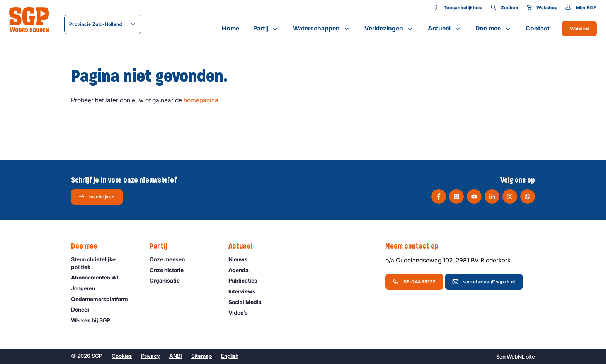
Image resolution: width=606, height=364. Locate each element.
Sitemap (202, 356)
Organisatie (168, 280)
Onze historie (170, 270)
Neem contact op (416, 246)
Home (231, 28)
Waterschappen (322, 29)
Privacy (151, 356)
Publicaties (246, 280)
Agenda (242, 270)
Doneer (84, 309)
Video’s (242, 312)
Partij (266, 29)
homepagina (201, 100)
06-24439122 (414, 282)
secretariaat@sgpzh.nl (483, 282)
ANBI (176, 356)
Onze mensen (171, 259)
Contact (538, 28)
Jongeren (87, 288)
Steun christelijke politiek (104, 263)
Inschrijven (96, 197)
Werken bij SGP (94, 320)
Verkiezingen (389, 29)
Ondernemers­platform (103, 299)
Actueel (445, 29)
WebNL (516, 356)
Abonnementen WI (98, 277)
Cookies (122, 356)
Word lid (579, 28)
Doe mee (494, 29)
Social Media (249, 302)
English (230, 356)
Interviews (245, 291)
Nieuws (242, 259)
